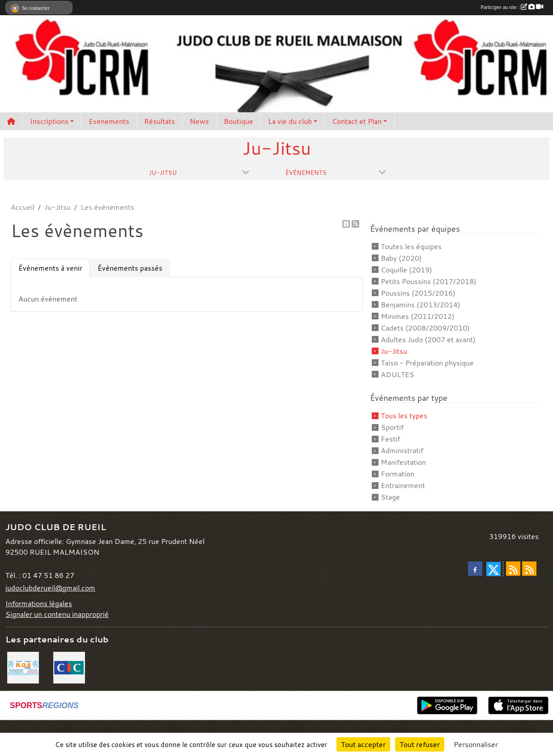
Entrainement (403, 485)
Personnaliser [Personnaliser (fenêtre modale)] (476, 744)
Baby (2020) (401, 258)
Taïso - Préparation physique (427, 363)
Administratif (402, 450)
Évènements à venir (50, 268)
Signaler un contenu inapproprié (57, 614)
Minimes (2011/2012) (418, 316)
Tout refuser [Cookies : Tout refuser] (420, 744)
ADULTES (398, 374)
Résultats (160, 121)
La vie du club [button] (290, 121)
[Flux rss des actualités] (513, 569)
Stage (390, 497)
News (199, 121)
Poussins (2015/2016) (418, 293)
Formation (398, 474)
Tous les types (404, 416)
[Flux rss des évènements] (529, 569)
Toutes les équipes (411, 246)
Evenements (109, 121)
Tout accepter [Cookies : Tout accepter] (363, 744)
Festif (390, 439)
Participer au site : (512, 7)
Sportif (392, 427)
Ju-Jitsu (394, 351)
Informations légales (39, 603)
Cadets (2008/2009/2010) (425, 328)
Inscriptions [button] (49, 121)
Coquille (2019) (406, 270)
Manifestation (403, 462)
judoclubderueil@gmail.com (50, 588)
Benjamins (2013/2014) (421, 305)
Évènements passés (130, 268)
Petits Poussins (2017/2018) (429, 281)
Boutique (238, 121)
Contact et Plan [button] (357, 121)
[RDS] (23, 667)
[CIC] (69, 667)
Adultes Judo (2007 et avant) (428, 340)
